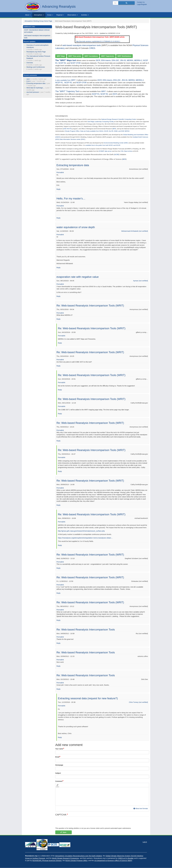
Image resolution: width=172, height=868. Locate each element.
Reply (58, 189)
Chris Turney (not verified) (138, 702)
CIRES (92, 48)
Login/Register (142, 4)
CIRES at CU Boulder (126, 858)
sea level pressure (33, 92)
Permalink (60, 172)
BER (124, 159)
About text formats (141, 809)
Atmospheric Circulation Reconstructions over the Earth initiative (79, 856)
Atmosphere (39, 15)
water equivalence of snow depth (76, 227)
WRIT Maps (61, 56)
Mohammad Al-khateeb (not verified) (135, 231)
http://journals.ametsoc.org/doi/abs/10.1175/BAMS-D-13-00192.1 (98, 41)
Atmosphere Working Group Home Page (38, 21)
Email (57, 757)
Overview (30, 63)
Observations (73, 15)
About (28, 15)
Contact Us (141, 2)
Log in (145, 842)
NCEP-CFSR (81, 83)
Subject (58, 773)
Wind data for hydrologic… (35, 88)
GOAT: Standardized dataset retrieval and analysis (37, 31)
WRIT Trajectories (108, 56)
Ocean (50, 15)
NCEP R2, (68, 83)
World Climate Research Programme (65, 858)
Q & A (28, 81)
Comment (59, 781)
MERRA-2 (138, 60)
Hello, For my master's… (71, 198)
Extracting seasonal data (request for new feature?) (88, 698)
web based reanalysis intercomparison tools (37, 37)
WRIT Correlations (91, 56)
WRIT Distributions (124, 56)
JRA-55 (123, 60)
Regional (60, 15)
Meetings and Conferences (36, 67)
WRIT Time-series (75, 56)
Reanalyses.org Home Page (36, 52)
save (28, 79)
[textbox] (102, 796)
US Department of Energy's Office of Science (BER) (113, 860)
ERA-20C (115, 60)
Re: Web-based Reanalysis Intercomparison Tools (86, 630)
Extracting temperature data (73, 165)
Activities (85, 15)
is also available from (63, 80)
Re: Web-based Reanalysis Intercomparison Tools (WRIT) (90, 306)
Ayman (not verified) (141, 281)
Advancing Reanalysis (59, 7)
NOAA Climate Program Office (76, 860)
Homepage (59, 765)
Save (63, 832)
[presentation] (72, 823)
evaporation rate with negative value (78, 277)
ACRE (117, 154)
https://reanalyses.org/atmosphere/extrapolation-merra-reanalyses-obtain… (85, 538)
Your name (59, 749)
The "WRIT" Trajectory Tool (67, 91)
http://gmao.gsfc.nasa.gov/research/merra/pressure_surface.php (81, 531)
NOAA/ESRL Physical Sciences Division (47, 860)
